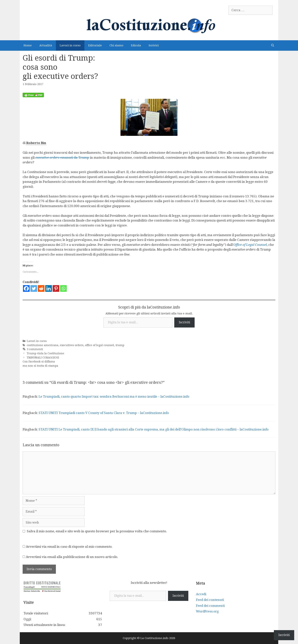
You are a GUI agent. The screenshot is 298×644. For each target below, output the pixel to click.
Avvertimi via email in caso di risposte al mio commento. (69, 547)
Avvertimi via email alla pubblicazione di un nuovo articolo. (72, 557)
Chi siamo (116, 45)
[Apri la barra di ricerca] (273, 45)
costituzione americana (43, 345)
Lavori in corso (70, 45)
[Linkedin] (49, 288)
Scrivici (154, 45)
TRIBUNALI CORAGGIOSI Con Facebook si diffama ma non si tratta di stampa (41, 362)
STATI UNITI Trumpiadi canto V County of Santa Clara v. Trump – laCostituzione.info (104, 413)
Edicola (136, 45)
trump (120, 345)
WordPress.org (207, 611)
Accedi (201, 594)
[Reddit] (41, 288)
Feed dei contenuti (210, 600)
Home (28, 45)
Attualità (46, 45)
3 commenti (35, 349)
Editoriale (95, 45)
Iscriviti (184, 322)
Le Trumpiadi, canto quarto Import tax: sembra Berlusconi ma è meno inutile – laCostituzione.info (114, 396)
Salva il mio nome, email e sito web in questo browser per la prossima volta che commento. (97, 531)
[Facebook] (26, 288)
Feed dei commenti (210, 606)
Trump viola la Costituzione (46, 353)
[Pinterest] (56, 288)
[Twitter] (34, 288)
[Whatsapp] (63, 288)
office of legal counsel (99, 345)
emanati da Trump (62, 157)
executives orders (72, 345)
